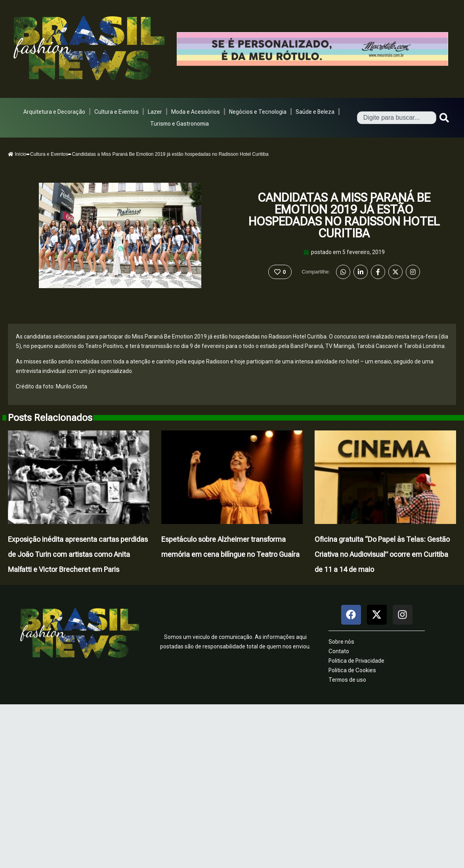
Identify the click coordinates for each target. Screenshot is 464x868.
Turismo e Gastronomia (179, 124)
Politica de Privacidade (356, 661)
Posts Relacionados (50, 418)
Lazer (155, 112)
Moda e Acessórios (196, 112)
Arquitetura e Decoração (54, 112)
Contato (339, 651)
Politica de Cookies (352, 670)
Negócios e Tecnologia (258, 112)
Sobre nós (341, 642)
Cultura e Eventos (116, 112)
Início (17, 154)
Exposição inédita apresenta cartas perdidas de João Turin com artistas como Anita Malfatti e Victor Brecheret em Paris (78, 554)
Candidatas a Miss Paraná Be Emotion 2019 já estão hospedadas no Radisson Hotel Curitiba (344, 215)
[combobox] (397, 118)
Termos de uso (347, 680)
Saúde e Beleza (315, 112)
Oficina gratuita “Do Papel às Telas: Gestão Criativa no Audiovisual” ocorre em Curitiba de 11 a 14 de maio (382, 554)
